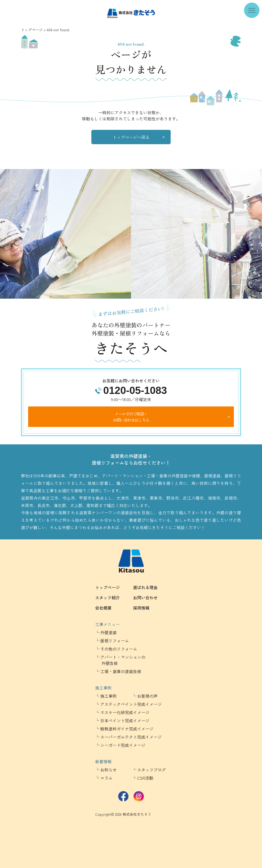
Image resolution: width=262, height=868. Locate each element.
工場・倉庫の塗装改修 (121, 671)
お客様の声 (147, 696)
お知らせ (108, 770)
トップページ (32, 30)
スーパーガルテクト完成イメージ (131, 737)
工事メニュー (107, 624)
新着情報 (103, 761)
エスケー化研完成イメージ (125, 712)
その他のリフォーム (119, 649)
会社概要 (103, 608)
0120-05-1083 (135, 390)
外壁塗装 (108, 632)
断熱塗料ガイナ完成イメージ (127, 729)
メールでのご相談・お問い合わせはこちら (131, 417)
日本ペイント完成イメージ (125, 720)
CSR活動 (145, 778)
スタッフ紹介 (107, 598)
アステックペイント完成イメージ (131, 704)
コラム (106, 778)
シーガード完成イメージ (123, 745)
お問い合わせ (145, 598)
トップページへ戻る (131, 137)
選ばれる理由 (145, 587)
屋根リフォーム (115, 641)
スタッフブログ (151, 770)
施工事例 (103, 688)
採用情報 (141, 608)
